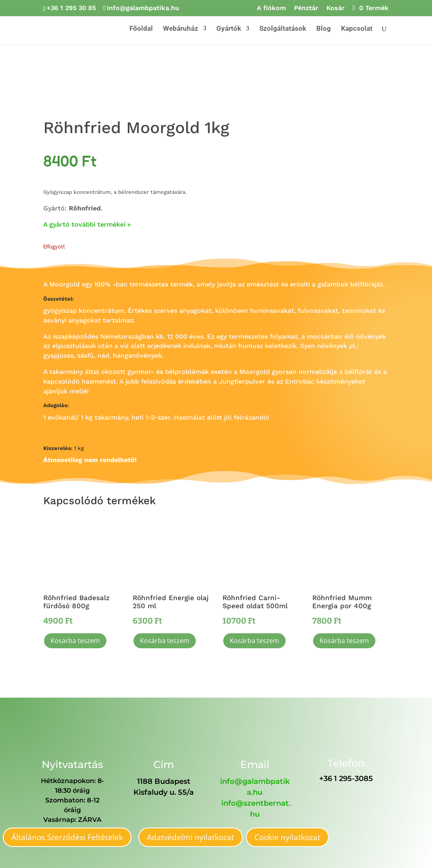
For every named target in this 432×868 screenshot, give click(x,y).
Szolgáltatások (283, 29)
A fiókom (271, 8)
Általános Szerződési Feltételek (67, 837)
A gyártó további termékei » (87, 224)
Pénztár (306, 8)
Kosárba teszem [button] (75, 641)
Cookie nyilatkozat (287, 837)
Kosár (336, 8)
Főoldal (141, 29)
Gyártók (229, 29)
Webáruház (181, 29)
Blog (324, 29)
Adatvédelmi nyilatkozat (191, 837)
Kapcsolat (357, 29)
